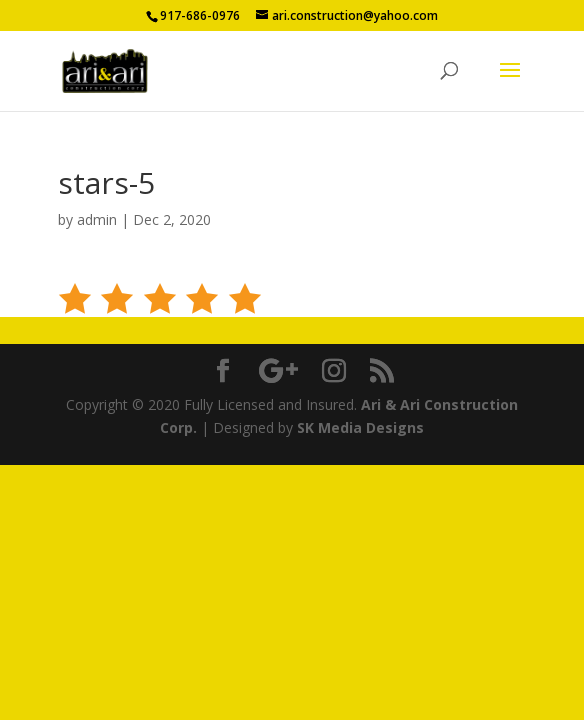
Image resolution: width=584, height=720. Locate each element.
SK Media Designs (360, 427)
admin (97, 219)
